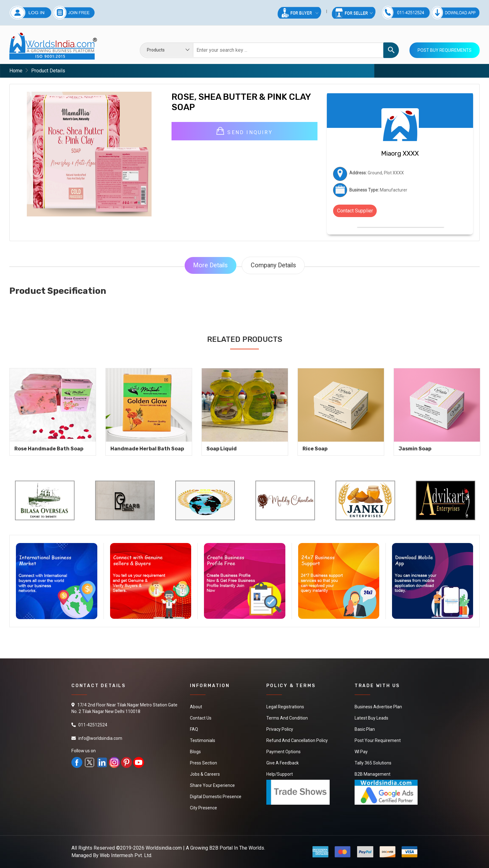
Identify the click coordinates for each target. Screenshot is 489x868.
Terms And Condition (287, 718)
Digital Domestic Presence (216, 797)
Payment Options (283, 752)
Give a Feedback (283, 763)
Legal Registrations (285, 707)
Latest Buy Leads (371, 718)
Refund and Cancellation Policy (297, 740)
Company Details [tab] (274, 265)
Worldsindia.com (164, 848)
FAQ (194, 729)
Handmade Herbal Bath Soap (147, 449)
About (196, 707)
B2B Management (373, 774)
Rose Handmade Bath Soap (49, 449)
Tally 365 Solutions (373, 763)
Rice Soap (315, 449)
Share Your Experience (212, 785)
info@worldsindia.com (100, 738)
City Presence (203, 808)
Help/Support (280, 774)
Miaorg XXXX (400, 153)
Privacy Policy (280, 729)
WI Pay (361, 752)
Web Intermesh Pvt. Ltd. (126, 855)
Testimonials (203, 740)
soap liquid (222, 449)
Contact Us (201, 718)
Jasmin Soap (415, 449)
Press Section (203, 763)
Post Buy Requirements (445, 50)
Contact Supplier (355, 211)
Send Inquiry (244, 131)
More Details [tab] (210, 265)
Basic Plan (365, 729)
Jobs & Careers (205, 774)
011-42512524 (93, 725)
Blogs (195, 752)
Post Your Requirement (378, 740)
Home (16, 71)
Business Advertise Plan (378, 707)
